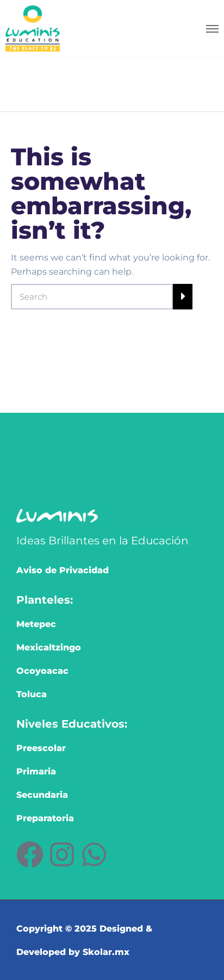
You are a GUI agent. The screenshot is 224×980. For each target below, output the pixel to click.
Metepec (36, 624)
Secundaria (42, 795)
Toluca (32, 694)
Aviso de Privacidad (63, 570)
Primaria (36, 771)
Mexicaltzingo (49, 647)
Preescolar (41, 748)
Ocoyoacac (42, 671)
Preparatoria (45, 818)
